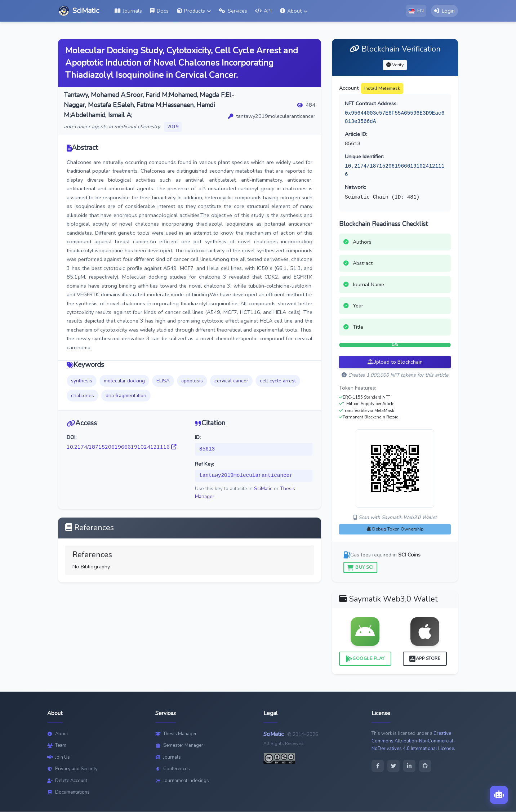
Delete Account (67, 781)
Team (57, 746)
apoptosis (192, 381)
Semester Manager (179, 746)
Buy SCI (360, 567)
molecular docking (124, 381)
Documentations (68, 793)
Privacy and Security (72, 769)
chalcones (83, 396)
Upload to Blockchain (395, 362)
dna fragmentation (126, 396)
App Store (425, 659)
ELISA (163, 381)
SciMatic (263, 489)
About (58, 734)
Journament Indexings (182, 781)
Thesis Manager (176, 734)
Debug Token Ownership (395, 529)
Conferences (173, 769)
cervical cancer (231, 381)
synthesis (82, 381)
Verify (395, 65)
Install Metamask (382, 88)
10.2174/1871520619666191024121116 (121, 447)
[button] (194, 11)
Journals (168, 758)
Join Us (59, 758)
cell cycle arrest (278, 381)
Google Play (365, 659)
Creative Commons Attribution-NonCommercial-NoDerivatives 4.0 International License (413, 741)
